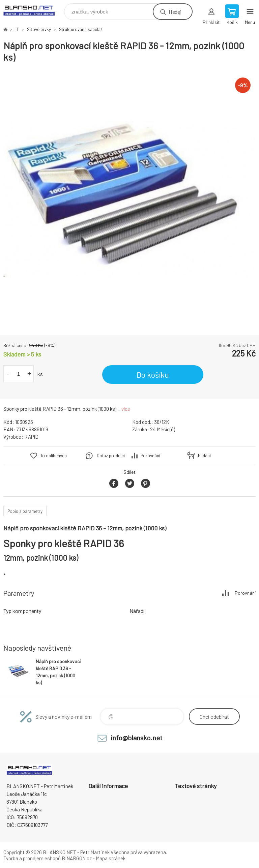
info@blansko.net (136, 738)
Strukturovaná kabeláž (81, 29)
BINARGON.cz (77, 858)
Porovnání (150, 456)
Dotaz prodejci (111, 456)
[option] (129, 199)
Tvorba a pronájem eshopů (32, 858)
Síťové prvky (39, 29)
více (126, 409)
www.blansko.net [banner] (33, 10)
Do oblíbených (53, 456)
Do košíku (153, 375)
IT (17, 29)
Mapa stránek (111, 858)
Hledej (175, 12)
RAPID (31, 437)
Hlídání (204, 456)
